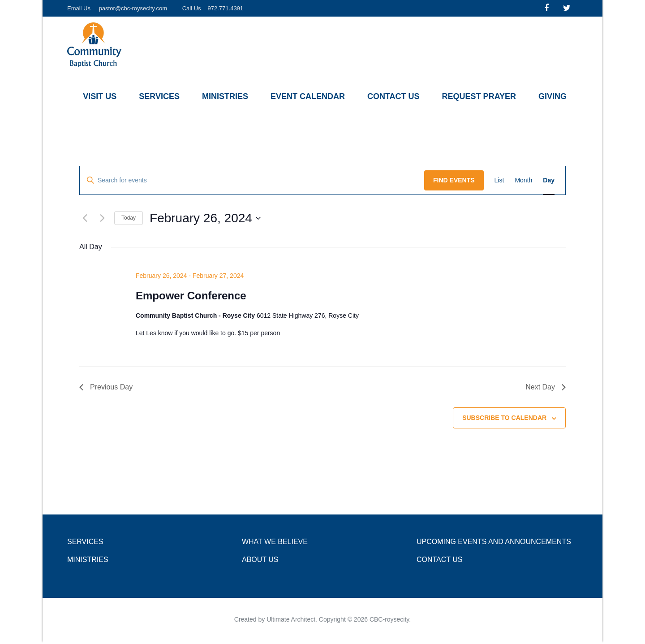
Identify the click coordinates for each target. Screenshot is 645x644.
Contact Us (393, 96)
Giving (553, 96)
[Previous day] (85, 218)
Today (129, 218)
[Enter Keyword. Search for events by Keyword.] (252, 180)
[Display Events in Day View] (549, 180)
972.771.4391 (226, 8)
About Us (260, 560)
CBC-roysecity (389, 619)
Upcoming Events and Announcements (494, 542)
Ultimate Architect (291, 619)
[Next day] (102, 218)
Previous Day (106, 387)
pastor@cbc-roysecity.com (133, 8)
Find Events (454, 180)
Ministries (225, 96)
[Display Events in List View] (499, 180)
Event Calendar (308, 96)
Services (159, 96)
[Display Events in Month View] (523, 180)
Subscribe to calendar (504, 418)
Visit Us (100, 96)
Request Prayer (479, 96)
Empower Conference (191, 296)
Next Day (546, 387)
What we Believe (275, 542)
